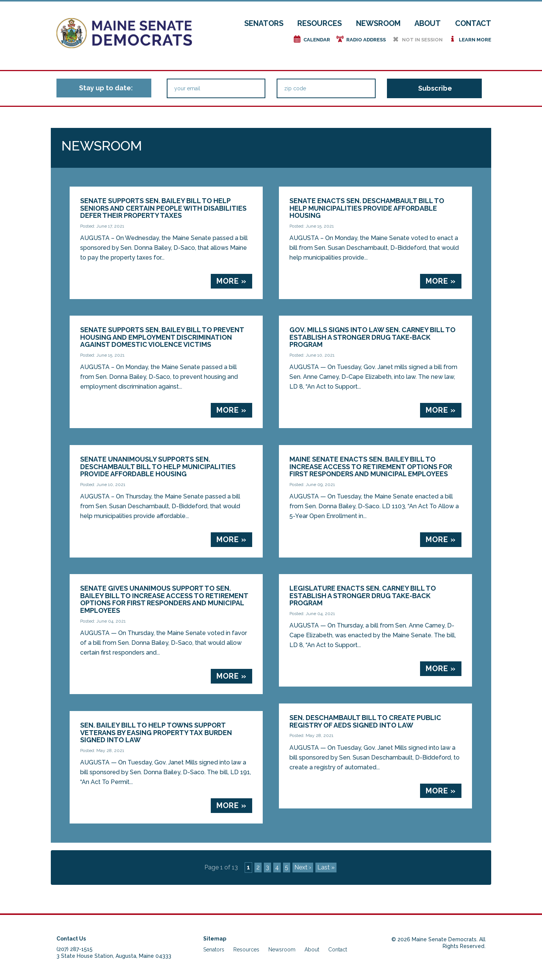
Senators (264, 23)
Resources (320, 23)
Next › (303, 867)
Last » (326, 867)
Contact (473, 23)
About (428, 23)
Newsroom (378, 23)
